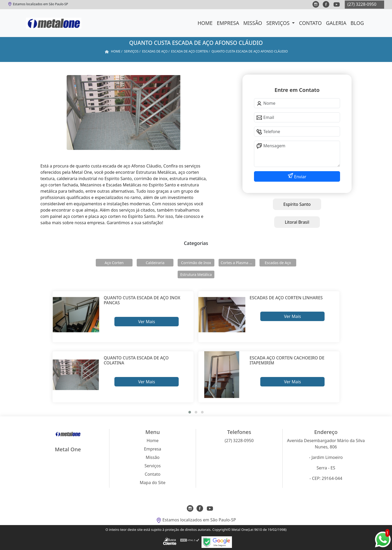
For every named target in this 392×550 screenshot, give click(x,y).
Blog (357, 23)
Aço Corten (114, 263)
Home (205, 23)
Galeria (336, 23)
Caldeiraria (155, 263)
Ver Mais (146, 322)
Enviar (300, 177)
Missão (253, 23)
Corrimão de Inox (196, 263)
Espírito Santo (297, 204)
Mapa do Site (153, 483)
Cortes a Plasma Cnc (238, 263)
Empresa (228, 23)
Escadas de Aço (278, 263)
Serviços (279, 23)
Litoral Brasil (297, 222)
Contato (310, 23)
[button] (190, 412)
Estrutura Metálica (196, 274)
